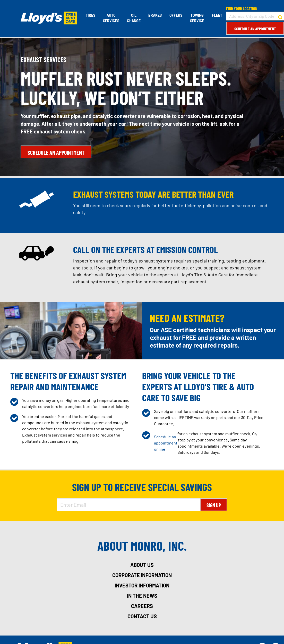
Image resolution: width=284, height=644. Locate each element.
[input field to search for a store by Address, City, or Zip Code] (255, 16)
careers (142, 606)
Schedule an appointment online (166, 443)
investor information (142, 585)
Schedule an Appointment (255, 29)
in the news (142, 596)
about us (142, 565)
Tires (91, 15)
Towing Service (197, 18)
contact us (142, 616)
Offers (176, 15)
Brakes (155, 15)
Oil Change (134, 18)
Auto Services (111, 18)
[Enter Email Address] (129, 505)
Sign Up (214, 505)
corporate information (142, 575)
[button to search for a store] (280, 16)
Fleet (217, 15)
